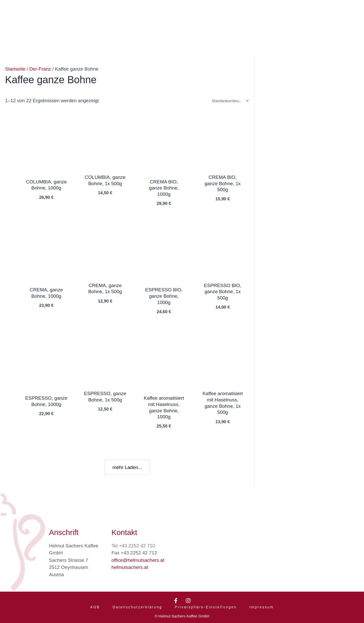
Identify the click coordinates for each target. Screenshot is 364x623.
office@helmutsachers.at (138, 555)
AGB (95, 605)
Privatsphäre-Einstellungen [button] (206, 605)
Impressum (262, 605)
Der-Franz (40, 69)
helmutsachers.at (130, 562)
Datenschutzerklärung (137, 605)
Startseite (15, 69)
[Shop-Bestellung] (229, 101)
